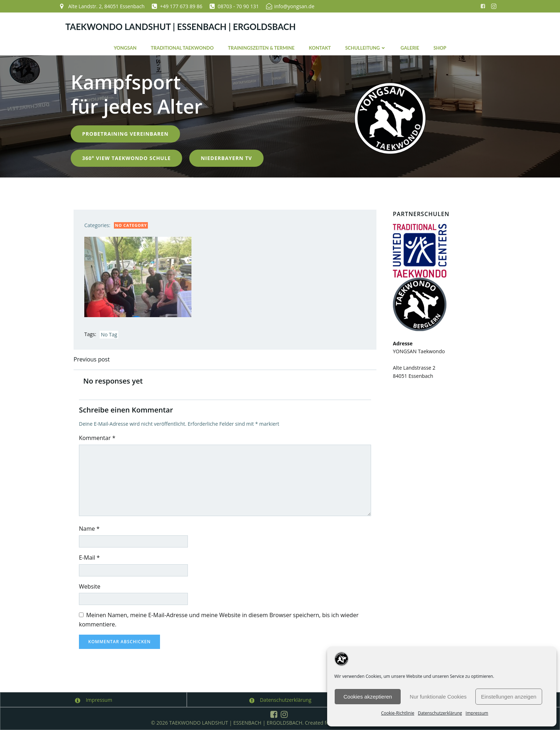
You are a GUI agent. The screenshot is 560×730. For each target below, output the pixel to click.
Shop (440, 48)
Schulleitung (366, 48)
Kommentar (97, 438)
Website (90, 586)
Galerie (410, 48)
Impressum (477, 713)
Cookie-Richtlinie (398, 713)
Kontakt (320, 48)
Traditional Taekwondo (182, 48)
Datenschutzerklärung (440, 713)
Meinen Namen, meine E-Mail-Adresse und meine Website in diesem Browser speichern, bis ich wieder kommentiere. (219, 620)
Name (89, 529)
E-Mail (89, 557)
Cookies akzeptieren (368, 697)
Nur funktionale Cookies (438, 697)
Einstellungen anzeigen (509, 697)
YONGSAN (125, 48)
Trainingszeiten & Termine (261, 48)
